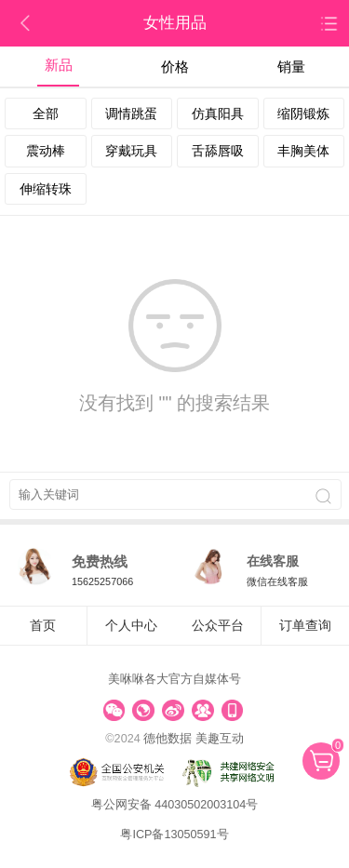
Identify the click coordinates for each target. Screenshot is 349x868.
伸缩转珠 (46, 189)
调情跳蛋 (131, 114)
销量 (291, 67)
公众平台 (218, 625)
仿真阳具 (218, 114)
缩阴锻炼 (303, 114)
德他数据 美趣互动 (194, 739)
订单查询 (305, 625)
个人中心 (131, 625)
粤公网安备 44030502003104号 (175, 805)
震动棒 (46, 151)
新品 (59, 65)
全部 (46, 114)
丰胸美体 (303, 151)
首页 (43, 625)
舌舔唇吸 (218, 151)
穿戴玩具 (131, 151)
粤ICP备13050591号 (174, 835)
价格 (175, 67)
